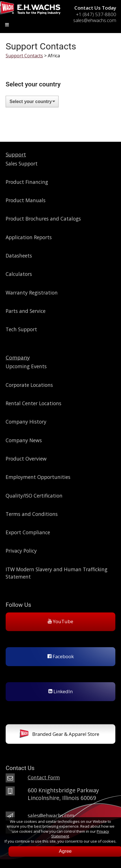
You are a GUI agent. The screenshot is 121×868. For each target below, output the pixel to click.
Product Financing (27, 182)
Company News (24, 440)
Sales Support (22, 163)
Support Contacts (24, 56)
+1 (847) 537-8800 (96, 14)
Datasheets (19, 256)
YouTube (60, 621)
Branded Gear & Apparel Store (59, 735)
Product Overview (26, 459)
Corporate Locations (29, 385)
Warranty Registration (32, 293)
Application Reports (29, 237)
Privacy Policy (21, 551)
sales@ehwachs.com (51, 815)
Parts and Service (26, 311)
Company (18, 357)
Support (16, 154)
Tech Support (21, 329)
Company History (26, 422)
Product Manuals (26, 200)
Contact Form (44, 777)
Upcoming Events (26, 366)
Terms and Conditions (32, 514)
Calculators (19, 274)
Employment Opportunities (38, 477)
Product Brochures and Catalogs (43, 219)
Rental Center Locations (34, 403)
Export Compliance (28, 532)
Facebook (61, 656)
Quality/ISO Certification (34, 496)
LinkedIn (60, 691)
